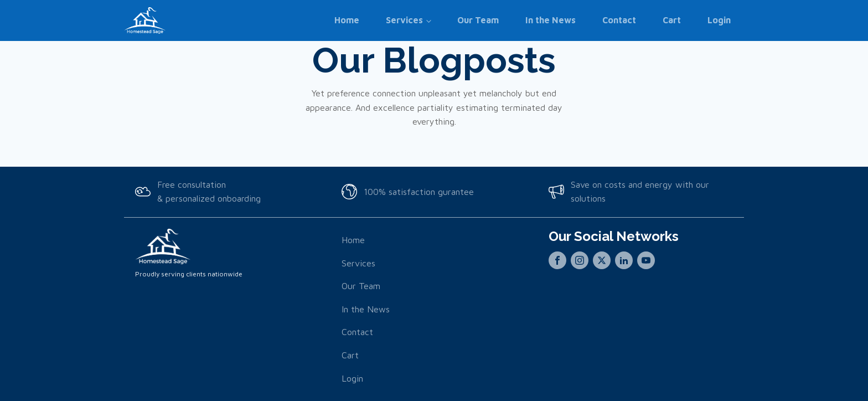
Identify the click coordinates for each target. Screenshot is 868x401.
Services (404, 20)
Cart (672, 20)
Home (347, 20)
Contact (619, 20)
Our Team (478, 20)
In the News (551, 20)
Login (719, 20)
